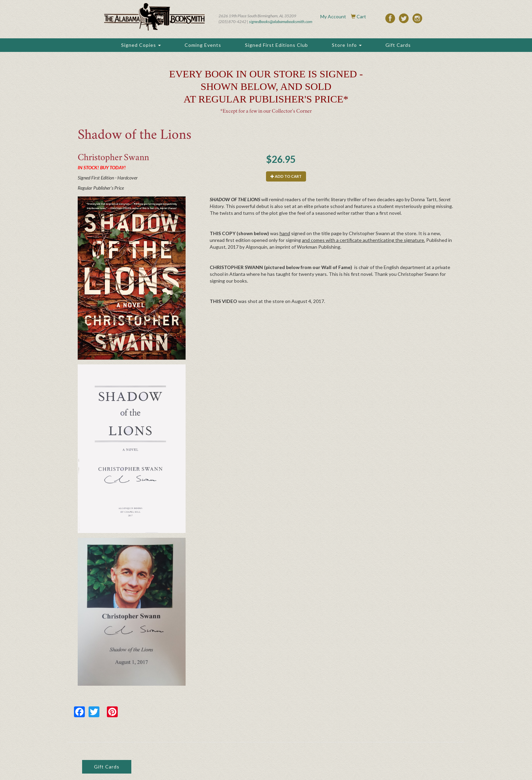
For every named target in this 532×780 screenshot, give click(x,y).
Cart (361, 16)
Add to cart (286, 176)
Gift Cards (398, 45)
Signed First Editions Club (277, 45)
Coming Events (203, 45)
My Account (333, 16)
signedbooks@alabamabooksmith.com (281, 22)
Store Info (347, 45)
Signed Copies (141, 45)
